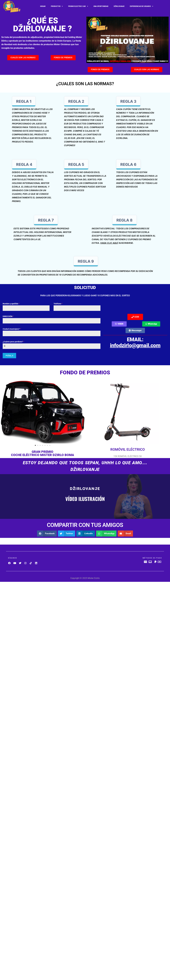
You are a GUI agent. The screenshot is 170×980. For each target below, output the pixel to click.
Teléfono (58, 304)
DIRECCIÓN (8, 316)
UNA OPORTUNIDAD (101, 6)
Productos (57, 6)
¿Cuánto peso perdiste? (13, 342)
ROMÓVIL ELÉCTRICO (128, 449)
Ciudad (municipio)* (12, 329)
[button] (3, 411)
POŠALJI (9, 356)
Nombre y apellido (11, 304)
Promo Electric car (78, 6)
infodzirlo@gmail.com (135, 345)
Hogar (43, 6)
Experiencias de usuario (142, 6)
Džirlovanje (119, 6)
